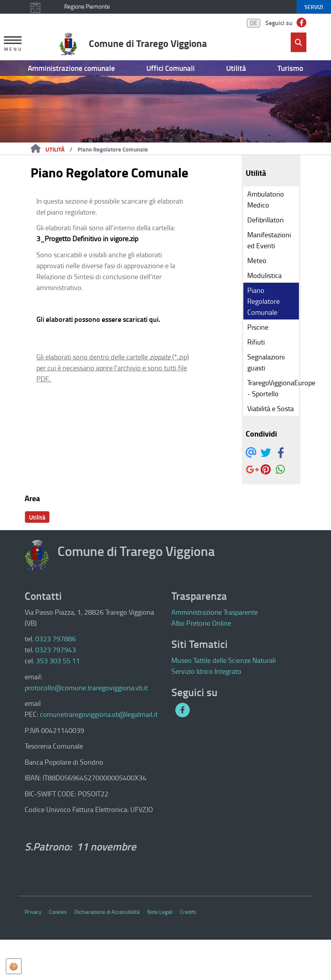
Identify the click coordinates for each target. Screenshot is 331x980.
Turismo (290, 68)
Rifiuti (256, 342)
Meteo (257, 260)
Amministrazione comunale (71, 68)
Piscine (258, 327)
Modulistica (264, 275)
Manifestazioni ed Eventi (269, 240)
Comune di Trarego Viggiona (148, 43)
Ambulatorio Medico (266, 199)
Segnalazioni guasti (266, 362)
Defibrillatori (265, 220)
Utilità (236, 68)
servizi (314, 7)
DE (254, 23)
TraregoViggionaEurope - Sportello (273, 388)
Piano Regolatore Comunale (113, 149)
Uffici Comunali (171, 68)
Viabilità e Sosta (271, 408)
